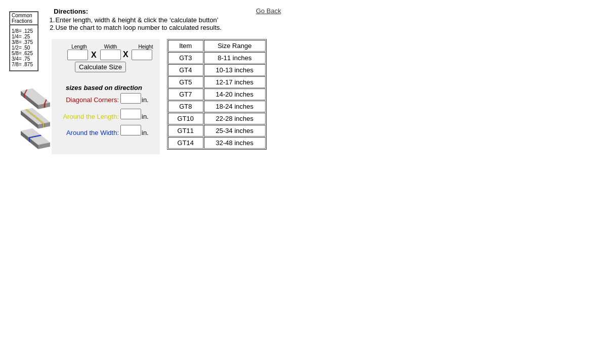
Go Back (269, 11)
